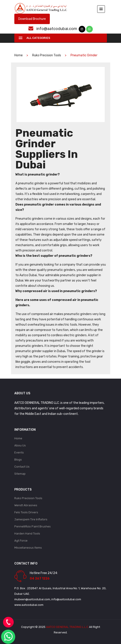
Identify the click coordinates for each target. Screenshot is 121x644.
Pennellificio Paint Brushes (33, 526)
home (19, 55)
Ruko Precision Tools (47, 55)
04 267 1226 (40, 579)
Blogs (18, 460)
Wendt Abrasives (26, 505)
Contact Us (22, 467)
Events (19, 452)
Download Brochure (32, 19)
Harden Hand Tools (27, 534)
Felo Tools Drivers (26, 512)
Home (18, 438)
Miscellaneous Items (28, 548)
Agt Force (21, 541)
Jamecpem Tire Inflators (31, 519)
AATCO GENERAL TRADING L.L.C (67, 627)
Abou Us (20, 445)
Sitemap (20, 474)
